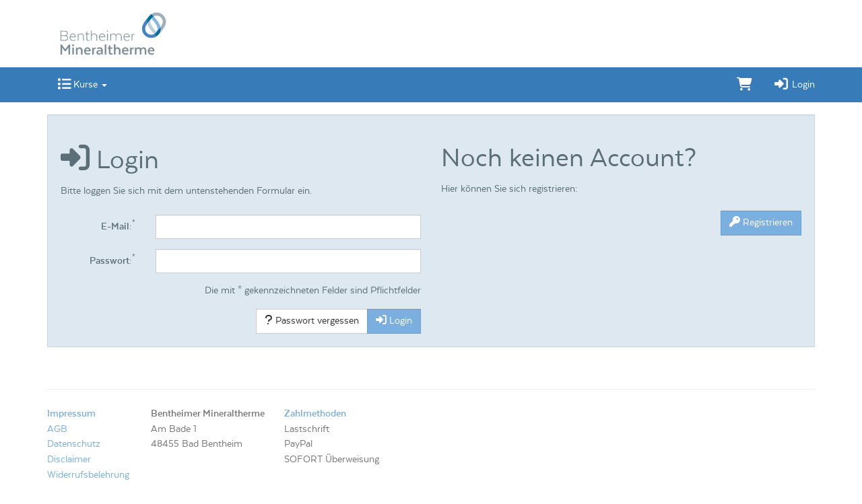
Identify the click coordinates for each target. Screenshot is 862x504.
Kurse (82, 85)
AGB (57, 429)
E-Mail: (118, 226)
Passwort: (112, 260)
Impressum (71, 414)
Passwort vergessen (312, 320)
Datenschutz (74, 444)
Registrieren (761, 222)
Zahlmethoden (315, 414)
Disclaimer (69, 460)
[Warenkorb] (744, 85)
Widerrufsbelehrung (88, 475)
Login (794, 85)
